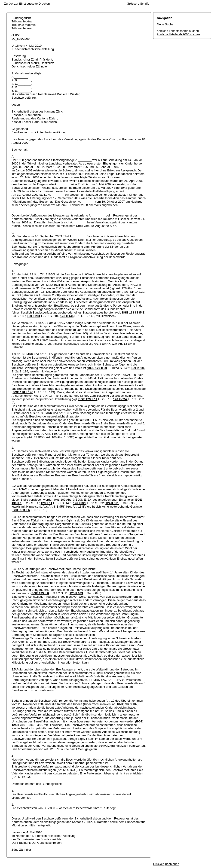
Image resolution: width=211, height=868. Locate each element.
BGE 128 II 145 (23, 392)
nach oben (172, 864)
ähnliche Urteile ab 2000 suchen (178, 34)
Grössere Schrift (138, 4)
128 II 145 (67, 316)
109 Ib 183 (138, 368)
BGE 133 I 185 (132, 312)
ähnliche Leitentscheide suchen (178, 31)
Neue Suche (165, 24)
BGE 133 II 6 (21, 510)
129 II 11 (47, 503)
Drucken (44, 4)
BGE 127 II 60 (97, 368)
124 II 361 (112, 503)
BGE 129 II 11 (88, 399)
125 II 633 (76, 593)
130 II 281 (34, 316)
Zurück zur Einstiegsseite (21, 4)
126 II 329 (80, 503)
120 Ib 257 (120, 399)
